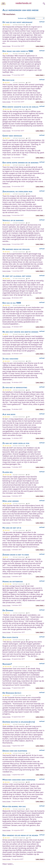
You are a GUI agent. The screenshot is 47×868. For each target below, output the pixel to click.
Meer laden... (8, 864)
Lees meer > (40, 46)
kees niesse (7, 46)
